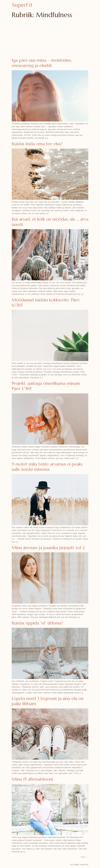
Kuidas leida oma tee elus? (37, 144)
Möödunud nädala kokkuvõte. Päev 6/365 (46, 303)
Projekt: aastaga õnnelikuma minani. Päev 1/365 (46, 386)
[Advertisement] (50, 39)
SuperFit (22, 5)
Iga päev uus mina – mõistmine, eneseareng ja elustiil (42, 63)
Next (84, 857)
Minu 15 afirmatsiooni (32, 779)
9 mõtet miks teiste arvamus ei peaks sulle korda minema (47, 467)
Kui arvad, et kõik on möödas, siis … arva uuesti (50, 222)
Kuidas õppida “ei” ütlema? (37, 623)
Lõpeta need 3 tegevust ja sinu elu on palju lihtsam (48, 701)
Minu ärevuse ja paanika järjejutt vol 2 (48, 548)
